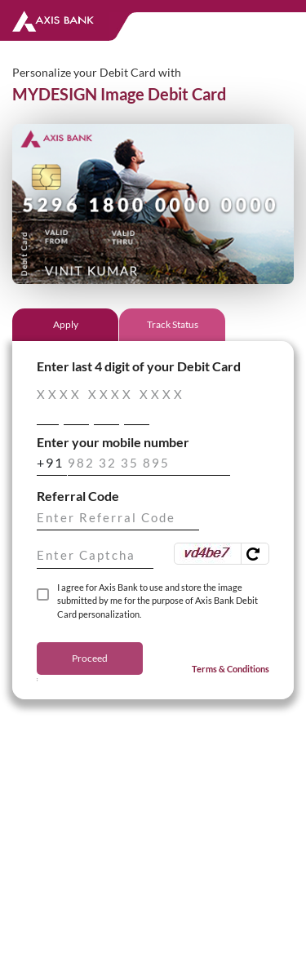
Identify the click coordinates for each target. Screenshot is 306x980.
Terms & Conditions (231, 669)
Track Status (173, 324)
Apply (66, 324)
